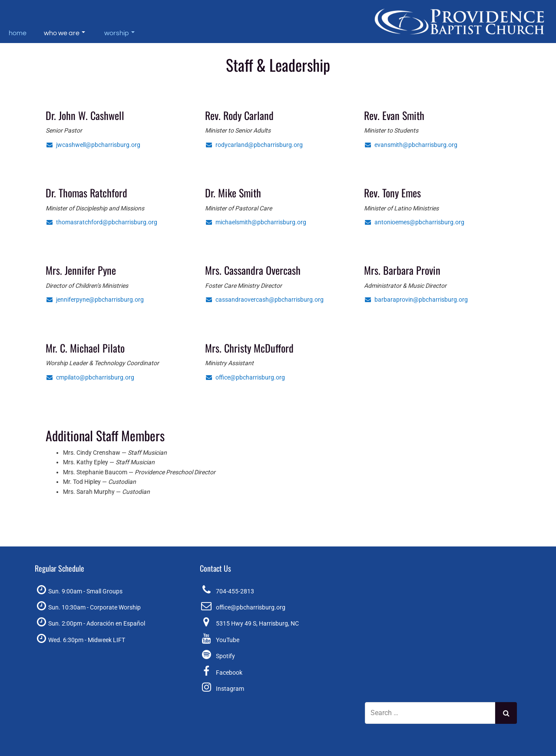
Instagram (230, 689)
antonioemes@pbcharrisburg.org (414, 222)
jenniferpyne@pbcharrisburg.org (95, 300)
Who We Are (65, 33)
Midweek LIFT (106, 640)
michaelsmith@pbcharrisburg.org (256, 222)
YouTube (228, 640)
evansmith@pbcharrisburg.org (411, 145)
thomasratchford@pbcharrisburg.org (101, 222)
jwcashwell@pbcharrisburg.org (93, 145)
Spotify (225, 656)
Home (18, 33)
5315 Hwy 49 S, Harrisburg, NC (257, 623)
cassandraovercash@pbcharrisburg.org (264, 300)
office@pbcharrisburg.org (245, 377)
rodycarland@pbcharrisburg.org (254, 145)
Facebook (229, 673)
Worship (119, 33)
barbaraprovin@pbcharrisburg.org (416, 300)
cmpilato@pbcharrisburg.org (90, 377)
